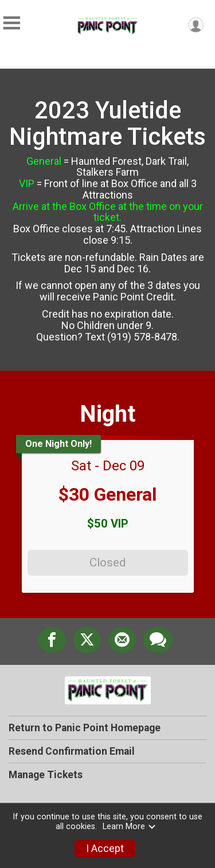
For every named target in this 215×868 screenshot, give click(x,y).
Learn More (130, 827)
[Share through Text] (158, 640)
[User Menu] (196, 25)
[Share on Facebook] (52, 640)
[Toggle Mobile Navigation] (11, 23)
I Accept (105, 849)
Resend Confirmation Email (72, 751)
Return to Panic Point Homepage (85, 728)
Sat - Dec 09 (108, 466)
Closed (107, 562)
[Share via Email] (122, 640)
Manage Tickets (46, 775)
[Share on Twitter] (87, 640)
